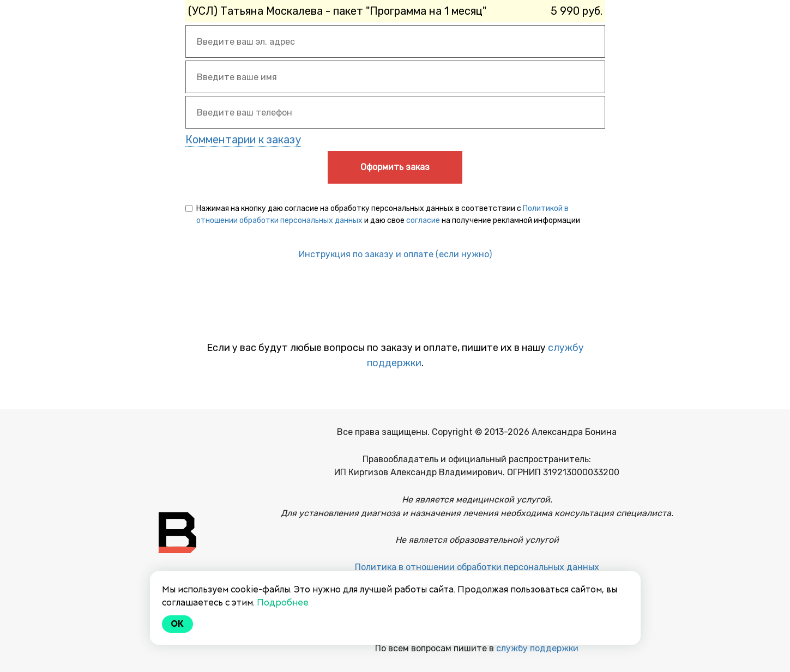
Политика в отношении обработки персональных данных (477, 567)
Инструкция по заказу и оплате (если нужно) (395, 254)
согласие (423, 220)
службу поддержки (537, 648)
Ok (178, 624)
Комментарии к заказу (243, 140)
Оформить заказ (395, 167)
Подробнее (283, 603)
